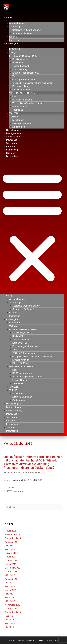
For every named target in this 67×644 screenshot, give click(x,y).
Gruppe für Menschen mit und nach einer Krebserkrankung (32, 85)
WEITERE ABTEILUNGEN (22, 93)
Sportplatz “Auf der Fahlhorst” (27, 30)
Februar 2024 (11, 553)
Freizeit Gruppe (20, 107)
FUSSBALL (15, 49)
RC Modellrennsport (22, 100)
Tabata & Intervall (21, 66)
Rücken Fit (18, 63)
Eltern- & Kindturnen (22, 123)
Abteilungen (12, 43)
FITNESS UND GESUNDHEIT (24, 56)
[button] (32, 226)
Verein (9, 18)
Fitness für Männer (21, 90)
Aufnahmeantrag (14, 137)
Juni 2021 (9, 583)
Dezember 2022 (12, 568)
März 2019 (10, 623)
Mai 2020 (9, 597)
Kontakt (13, 37)
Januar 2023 (11, 564)
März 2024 (10, 549)
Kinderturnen (19, 127)
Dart (14, 96)
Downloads (12, 140)
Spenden (11, 153)
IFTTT (9, 491)
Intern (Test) (12, 150)
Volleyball (14, 53)
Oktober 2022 (11, 571)
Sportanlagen (16, 27)
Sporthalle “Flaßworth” (23, 33)
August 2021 (11, 579)
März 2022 (10, 575)
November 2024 (13, 534)
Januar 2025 (11, 531)
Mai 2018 (9, 627)
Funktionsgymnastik (22, 59)
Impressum (15, 40)
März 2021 (10, 586)
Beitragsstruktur (14, 133)
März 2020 (10, 601)
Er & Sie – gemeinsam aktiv (26, 73)
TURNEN (14, 117)
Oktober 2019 (11, 609)
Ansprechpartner (17, 23)
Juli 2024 (9, 546)
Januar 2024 (11, 557)
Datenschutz (12, 156)
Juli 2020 (9, 594)
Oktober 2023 (11, 560)
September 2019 (13, 612)
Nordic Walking (20, 69)
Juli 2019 (9, 616)
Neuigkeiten (12, 488)
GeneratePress (52, 640)
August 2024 (11, 542)
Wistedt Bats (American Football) (28, 103)
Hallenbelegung (14, 130)
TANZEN (14, 113)
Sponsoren (11, 143)
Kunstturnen (18, 120)
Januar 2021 (11, 590)
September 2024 (13, 538)
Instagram (18, 491)
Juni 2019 (9, 620)
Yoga (15, 76)
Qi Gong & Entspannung (24, 80)
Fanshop (10, 146)
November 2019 (13, 605)
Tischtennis (18, 110)
